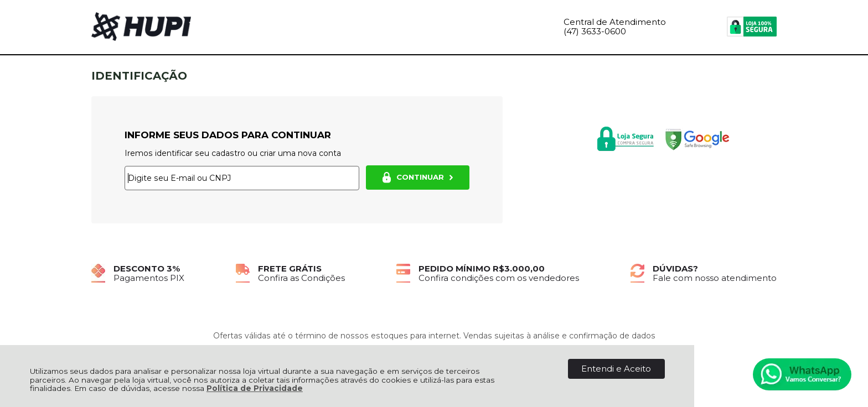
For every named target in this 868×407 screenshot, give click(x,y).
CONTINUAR (418, 178)
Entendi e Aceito (616, 369)
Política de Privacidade (255, 388)
